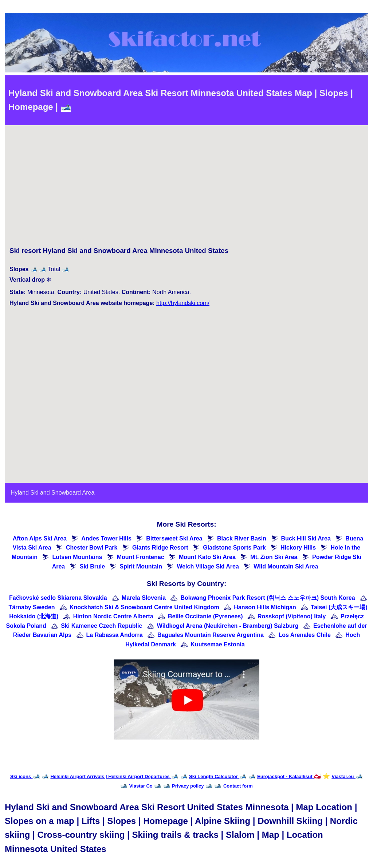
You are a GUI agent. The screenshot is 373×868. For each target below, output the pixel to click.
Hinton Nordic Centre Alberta (113, 616)
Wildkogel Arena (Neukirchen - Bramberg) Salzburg (228, 626)
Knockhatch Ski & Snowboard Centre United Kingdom (144, 607)
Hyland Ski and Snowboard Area (52, 493)
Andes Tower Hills (106, 538)
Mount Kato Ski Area (207, 557)
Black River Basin (242, 538)
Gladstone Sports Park (234, 548)
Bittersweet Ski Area (174, 538)
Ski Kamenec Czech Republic (101, 626)
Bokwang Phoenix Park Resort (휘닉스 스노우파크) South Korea (268, 598)
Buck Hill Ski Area (306, 538)
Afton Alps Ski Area (40, 538)
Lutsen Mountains (77, 557)
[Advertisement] (119, 187)
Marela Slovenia (144, 598)
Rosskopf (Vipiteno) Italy (292, 616)
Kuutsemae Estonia (217, 644)
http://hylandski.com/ (183, 303)
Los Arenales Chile (304, 635)
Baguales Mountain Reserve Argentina (211, 635)
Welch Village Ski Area (208, 566)
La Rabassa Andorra (115, 635)
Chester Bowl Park (92, 548)
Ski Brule (92, 566)
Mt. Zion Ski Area (274, 557)
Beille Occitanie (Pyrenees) (205, 616)
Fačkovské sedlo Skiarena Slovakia (58, 598)
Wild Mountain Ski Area (286, 566)
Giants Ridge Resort (160, 548)
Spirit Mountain (141, 566)
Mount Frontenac (141, 557)
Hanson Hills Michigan (265, 607)
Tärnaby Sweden (32, 607)
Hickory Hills (298, 548)
